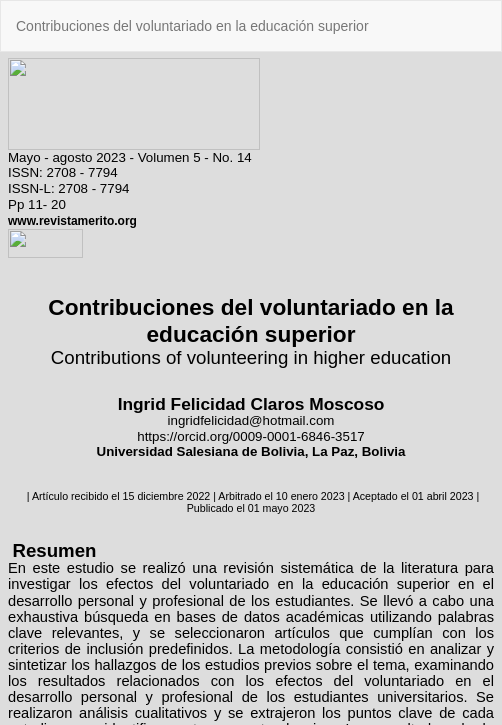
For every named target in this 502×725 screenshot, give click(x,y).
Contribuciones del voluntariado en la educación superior (192, 26)
